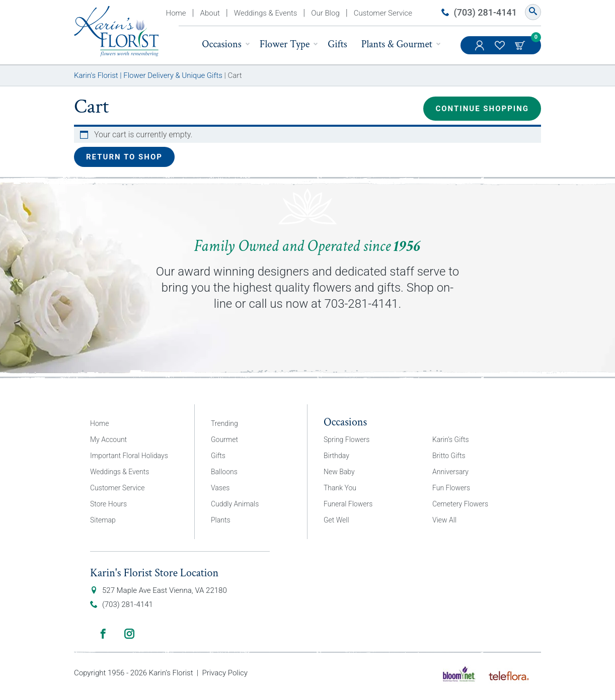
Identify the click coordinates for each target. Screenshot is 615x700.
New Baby (339, 472)
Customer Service (383, 13)
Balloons (224, 472)
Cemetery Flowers (460, 504)
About (210, 13)
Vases (220, 488)
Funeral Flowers (348, 504)
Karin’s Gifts (451, 440)
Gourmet (224, 440)
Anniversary (450, 472)
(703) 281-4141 (485, 12)
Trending (224, 423)
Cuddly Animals (235, 504)
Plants (221, 520)
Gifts (337, 44)
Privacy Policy (224, 673)
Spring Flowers (347, 440)
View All (444, 520)
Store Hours (108, 504)
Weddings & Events (266, 13)
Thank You (340, 488)
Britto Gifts (449, 456)
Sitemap (103, 520)
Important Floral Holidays (129, 456)
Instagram (129, 634)
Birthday (336, 456)
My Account (481, 50)
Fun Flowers (451, 488)
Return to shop (124, 157)
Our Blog (325, 13)
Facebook (103, 634)
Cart (521, 45)
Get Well (336, 520)
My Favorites (501, 50)
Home (176, 13)
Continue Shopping (482, 109)
